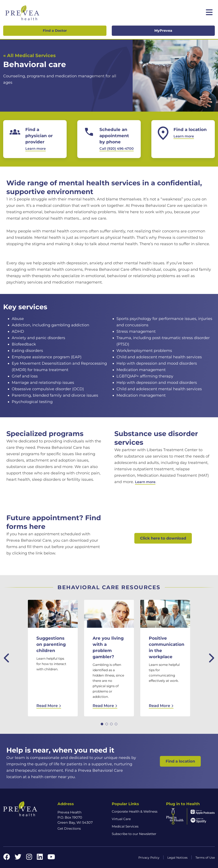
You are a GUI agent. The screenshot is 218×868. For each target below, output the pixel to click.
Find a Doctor (55, 31)
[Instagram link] (29, 858)
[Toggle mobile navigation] (209, 13)
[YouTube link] (51, 858)
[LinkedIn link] (40, 858)
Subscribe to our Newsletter (134, 834)
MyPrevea (163, 31)
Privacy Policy (149, 858)
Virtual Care (121, 819)
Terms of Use (205, 858)
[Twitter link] (18, 858)
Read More (49, 706)
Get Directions (69, 828)
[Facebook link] (7, 858)
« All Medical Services (29, 55)
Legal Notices (177, 858)
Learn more (145, 482)
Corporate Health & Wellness (135, 811)
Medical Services (125, 826)
